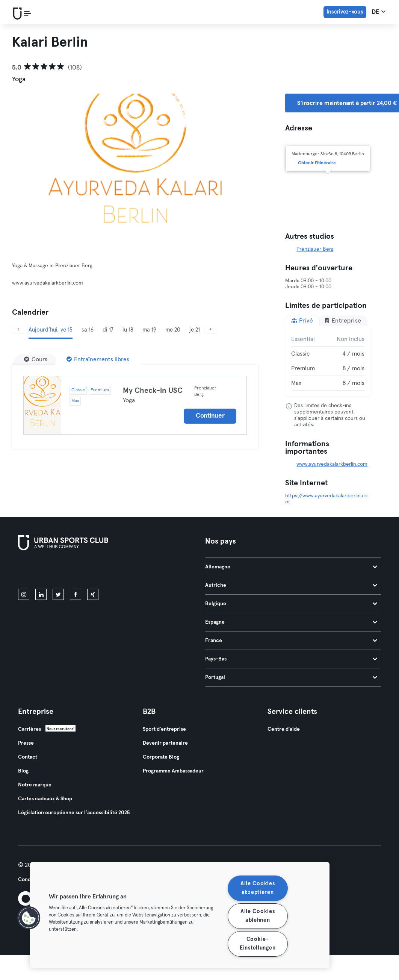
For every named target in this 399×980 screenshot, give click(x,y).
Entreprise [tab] (343, 320)
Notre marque (35, 785)
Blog (23, 771)
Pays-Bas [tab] (291, 659)
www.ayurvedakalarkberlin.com (332, 464)
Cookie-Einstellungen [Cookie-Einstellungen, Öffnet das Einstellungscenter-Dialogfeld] (258, 944)
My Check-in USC (153, 391)
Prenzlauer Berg (315, 249)
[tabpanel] (328, 361)
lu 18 (128, 330)
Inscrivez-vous (345, 12)
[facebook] (76, 594)
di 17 (108, 330)
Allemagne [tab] (291, 567)
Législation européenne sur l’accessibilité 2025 (74, 813)
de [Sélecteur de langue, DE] (379, 12)
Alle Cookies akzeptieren (258, 888)
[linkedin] (41, 594)
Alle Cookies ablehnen (258, 916)
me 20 (173, 330)
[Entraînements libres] (98, 359)
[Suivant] (210, 330)
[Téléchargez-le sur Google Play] (98, 571)
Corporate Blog (161, 757)
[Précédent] (18, 330)
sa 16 (88, 330)
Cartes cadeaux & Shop (45, 799)
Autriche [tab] (291, 585)
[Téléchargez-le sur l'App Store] (43, 571)
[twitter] (58, 594)
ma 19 (149, 330)
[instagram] (24, 594)
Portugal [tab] (291, 677)
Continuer (210, 416)
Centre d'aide (284, 729)
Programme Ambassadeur (173, 771)
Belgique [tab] (291, 604)
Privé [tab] (302, 320)
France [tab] (291, 641)
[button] (29, 918)
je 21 (195, 330)
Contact (28, 757)
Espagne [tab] (291, 622)
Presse (26, 743)
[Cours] (36, 359)
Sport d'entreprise (164, 729)
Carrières (29, 729)
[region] (180, 915)
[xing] (93, 594)
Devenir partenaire (165, 743)
